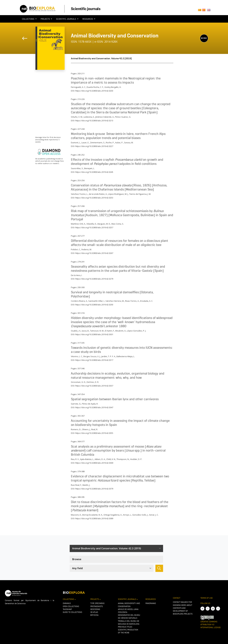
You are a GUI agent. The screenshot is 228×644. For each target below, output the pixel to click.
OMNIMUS (67, 603)
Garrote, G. (76, 404)
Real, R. (95, 429)
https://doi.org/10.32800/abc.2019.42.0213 (94, 121)
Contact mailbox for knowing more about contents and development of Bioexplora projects (183, 608)
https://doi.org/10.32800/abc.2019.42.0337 (94, 386)
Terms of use (207, 598)
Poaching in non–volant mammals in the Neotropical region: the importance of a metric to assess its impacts (116, 80)
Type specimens (97, 603)
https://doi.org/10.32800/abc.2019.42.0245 (94, 172)
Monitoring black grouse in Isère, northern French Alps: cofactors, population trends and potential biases (118, 136)
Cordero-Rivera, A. (79, 301)
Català (200, 11)
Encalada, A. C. (147, 301)
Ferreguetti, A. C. (78, 87)
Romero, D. (76, 429)
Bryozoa (94, 615)
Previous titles (125, 627)
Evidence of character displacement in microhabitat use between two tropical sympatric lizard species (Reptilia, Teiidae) (120, 478)
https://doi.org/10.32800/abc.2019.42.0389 (94, 518)
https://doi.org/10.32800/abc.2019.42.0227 (94, 146)
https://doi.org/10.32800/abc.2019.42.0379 (94, 489)
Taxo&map (67, 609)
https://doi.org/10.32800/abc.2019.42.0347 (94, 407)
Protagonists (97, 606)
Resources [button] (88, 19)
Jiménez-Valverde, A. (105, 117)
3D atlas (94, 612)
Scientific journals (86, 9)
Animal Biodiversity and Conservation (115, 36)
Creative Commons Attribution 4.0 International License (211, 625)
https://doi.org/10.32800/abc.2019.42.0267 (94, 253)
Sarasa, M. (129, 143)
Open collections (71, 606)
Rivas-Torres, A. (132, 301)
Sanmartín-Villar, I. (96, 301)
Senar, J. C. (154, 515)
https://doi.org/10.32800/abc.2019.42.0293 (94, 305)
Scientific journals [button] (66, 19)
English (209, 11)
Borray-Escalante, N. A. (92, 515)
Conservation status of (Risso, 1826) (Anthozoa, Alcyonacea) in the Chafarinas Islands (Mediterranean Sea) (119, 187)
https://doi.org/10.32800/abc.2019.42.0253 (94, 198)
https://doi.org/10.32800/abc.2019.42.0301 (94, 334)
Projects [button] (45, 19)
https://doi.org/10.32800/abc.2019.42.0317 (94, 360)
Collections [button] (28, 19)
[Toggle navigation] (202, 25)
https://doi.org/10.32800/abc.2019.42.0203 (94, 91)
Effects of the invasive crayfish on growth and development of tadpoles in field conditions (117, 162)
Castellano (205, 11)
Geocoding (95, 609)
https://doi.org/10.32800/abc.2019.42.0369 (94, 463)
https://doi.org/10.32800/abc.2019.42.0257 (94, 227)
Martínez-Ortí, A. (78, 224)
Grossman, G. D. (78, 382)
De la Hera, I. (77, 275)
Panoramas (151, 603)
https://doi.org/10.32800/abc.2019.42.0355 (94, 433)
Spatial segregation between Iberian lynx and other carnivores (115, 399)
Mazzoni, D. (76, 515)
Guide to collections (72, 612)
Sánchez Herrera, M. (115, 301)
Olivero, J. (86, 429)
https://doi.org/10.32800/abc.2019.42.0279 (94, 279)
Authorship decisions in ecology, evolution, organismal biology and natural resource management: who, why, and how (118, 375)
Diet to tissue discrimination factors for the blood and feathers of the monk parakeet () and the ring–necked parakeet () (120, 506)
